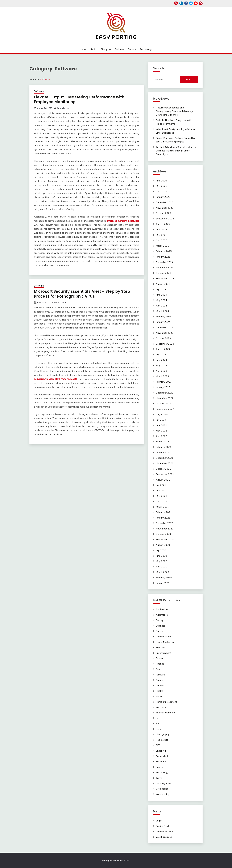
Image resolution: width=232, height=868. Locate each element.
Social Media (162, 756)
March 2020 (162, 572)
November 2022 (165, 398)
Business (119, 49)
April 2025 (161, 240)
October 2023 (163, 338)
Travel (159, 778)
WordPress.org (164, 837)
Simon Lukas (63, 108)
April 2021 (161, 501)
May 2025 (161, 235)
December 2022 (165, 393)
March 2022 (162, 442)
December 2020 (165, 523)
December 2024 (165, 262)
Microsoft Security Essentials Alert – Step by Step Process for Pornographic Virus (82, 294)
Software (39, 91)
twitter (191, 3)
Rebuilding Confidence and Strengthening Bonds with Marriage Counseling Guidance (175, 111)
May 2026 (161, 186)
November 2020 (165, 529)
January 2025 (163, 257)
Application (162, 609)
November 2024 (165, 267)
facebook (186, 3)
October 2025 (163, 213)
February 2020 (164, 577)
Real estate (162, 740)
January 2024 (163, 322)
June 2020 (161, 556)
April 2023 (161, 371)
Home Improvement (166, 702)
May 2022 (161, 431)
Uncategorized (164, 783)
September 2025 (165, 219)
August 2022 (163, 414)
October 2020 (163, 534)
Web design (162, 789)
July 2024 (161, 289)
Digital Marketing (165, 642)
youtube (196, 3)
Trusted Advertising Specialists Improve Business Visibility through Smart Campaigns (177, 151)
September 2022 (165, 409)
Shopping (106, 49)
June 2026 (161, 181)
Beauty (160, 620)
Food (158, 669)
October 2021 (163, 469)
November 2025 (165, 208)
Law (158, 718)
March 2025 (162, 246)
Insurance (161, 707)
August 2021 (163, 480)
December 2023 (165, 327)
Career (159, 631)
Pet (158, 723)
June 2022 (161, 425)
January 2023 (163, 387)
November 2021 (165, 463)
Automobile (162, 615)
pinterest (201, 3)
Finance (132, 49)
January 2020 (163, 583)
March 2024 (162, 311)
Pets (158, 729)
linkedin (181, 3)
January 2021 (163, 518)
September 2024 (165, 278)
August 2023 (163, 349)
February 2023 (164, 382)
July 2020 (161, 550)
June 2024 (161, 295)
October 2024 (163, 273)
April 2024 (161, 306)
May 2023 (161, 365)
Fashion (160, 658)
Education (161, 647)
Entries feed (162, 826)
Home (83, 49)
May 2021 (161, 496)
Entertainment (163, 653)
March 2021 (162, 507)
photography (163, 734)
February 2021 (164, 512)
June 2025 (161, 229)
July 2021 (161, 485)
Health (94, 49)
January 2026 (163, 197)
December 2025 (165, 202)
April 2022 (161, 436)
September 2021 (165, 474)
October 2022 (163, 403)
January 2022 (163, 452)
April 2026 (161, 191)
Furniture (160, 675)
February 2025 (164, 251)
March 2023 (162, 376)
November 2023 (165, 333)
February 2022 (164, 447)
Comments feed (164, 831)
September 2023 (165, 344)
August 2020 (163, 545)
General (160, 685)
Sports (159, 767)
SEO (158, 745)
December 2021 (165, 458)
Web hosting (163, 794)
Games (159, 680)
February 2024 (164, 317)
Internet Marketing (166, 713)
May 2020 (161, 561)
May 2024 (161, 300)
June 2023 (161, 360)
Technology (146, 49)
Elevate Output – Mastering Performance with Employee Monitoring (79, 100)
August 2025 (163, 224)
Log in (159, 821)
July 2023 (161, 354)
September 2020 (165, 539)
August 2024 (163, 284)
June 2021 (161, 490)
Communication (164, 636)
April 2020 (161, 567)
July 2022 (161, 420)
